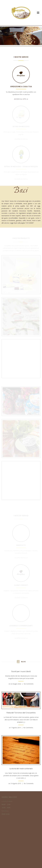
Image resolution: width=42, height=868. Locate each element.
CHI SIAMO (30, 223)
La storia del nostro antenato (21, 769)
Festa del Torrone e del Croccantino (21, 713)
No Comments (29, 684)
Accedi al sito (20, 99)
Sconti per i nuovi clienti (21, 671)
